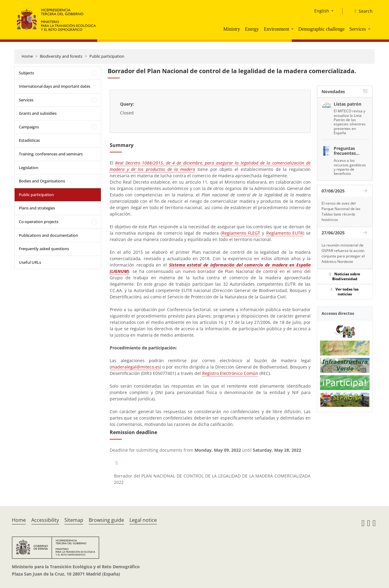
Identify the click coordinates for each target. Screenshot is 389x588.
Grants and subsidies (38, 113)
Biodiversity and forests (61, 56)
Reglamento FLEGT (241, 233)
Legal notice (143, 520)
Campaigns (29, 127)
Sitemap (74, 520)
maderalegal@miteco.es (135, 367)
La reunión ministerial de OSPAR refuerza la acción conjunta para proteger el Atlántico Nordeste (343, 253)
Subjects (26, 73)
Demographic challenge (321, 29)
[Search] (361, 11)
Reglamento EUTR (285, 233)
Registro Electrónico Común (230, 373)
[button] (293, 29)
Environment (277, 29)
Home (27, 56)
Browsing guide (106, 520)
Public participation (107, 56)
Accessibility (45, 520)
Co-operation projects (39, 222)
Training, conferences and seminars (51, 154)
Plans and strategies (37, 208)
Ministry (232, 29)
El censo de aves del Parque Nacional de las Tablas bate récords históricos (341, 211)
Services (358, 29)
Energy (252, 29)
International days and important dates (55, 86)
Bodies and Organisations (42, 181)
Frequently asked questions (44, 249)
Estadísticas (29, 140)
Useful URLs (30, 262)
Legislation (29, 168)
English (322, 11)
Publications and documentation (48, 235)
